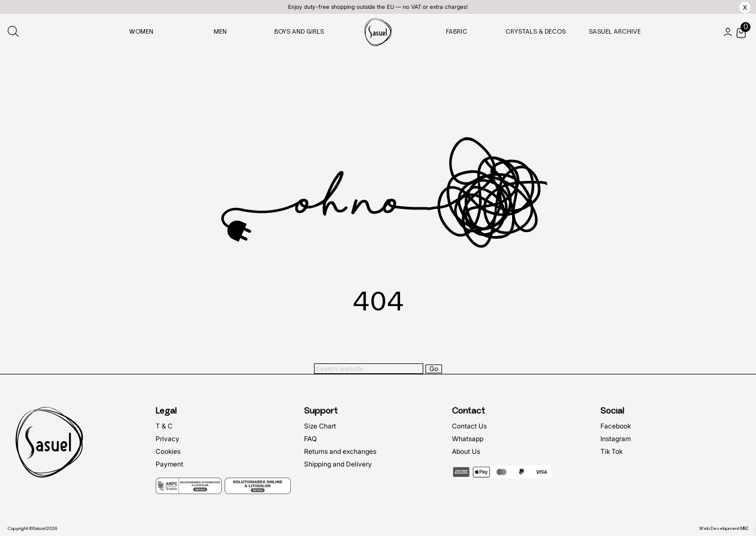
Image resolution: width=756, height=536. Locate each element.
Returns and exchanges (340, 451)
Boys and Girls (299, 32)
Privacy (167, 439)
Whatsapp (468, 439)
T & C (164, 426)
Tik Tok (611, 451)
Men (220, 32)
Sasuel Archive (615, 32)
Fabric (457, 32)
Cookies (168, 451)
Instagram (616, 439)
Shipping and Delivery (338, 464)
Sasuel (39, 528)
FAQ (310, 439)
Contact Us (469, 426)
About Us (466, 451)
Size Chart (320, 426)
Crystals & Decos (536, 32)
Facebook (616, 426)
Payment (169, 464)
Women (141, 32)
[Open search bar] (13, 32)
